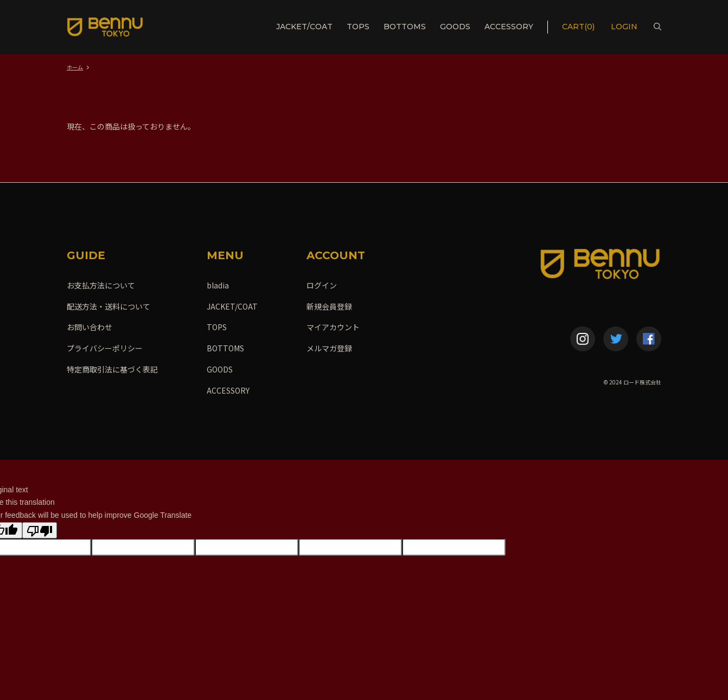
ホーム (75, 67)
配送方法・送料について (108, 306)
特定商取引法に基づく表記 (112, 369)
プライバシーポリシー (105, 348)
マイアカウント (333, 327)
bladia (218, 285)
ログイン (322, 285)
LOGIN (625, 27)
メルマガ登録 (329, 348)
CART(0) (578, 27)
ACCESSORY (509, 27)
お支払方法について (101, 285)
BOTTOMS (405, 27)
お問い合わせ (90, 327)
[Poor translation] (40, 530)
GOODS (455, 27)
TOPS (358, 27)
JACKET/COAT (304, 27)
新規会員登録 (329, 306)
